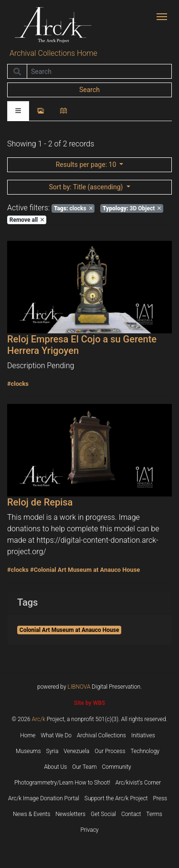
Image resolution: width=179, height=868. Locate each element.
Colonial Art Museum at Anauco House (69, 630)
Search (89, 90)
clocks (73, 208)
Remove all (27, 220)
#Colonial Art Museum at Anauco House (85, 570)
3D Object (132, 208)
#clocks (18, 384)
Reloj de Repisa (40, 502)
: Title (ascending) (86, 187)
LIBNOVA (79, 687)
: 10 (87, 165)
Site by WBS (89, 703)
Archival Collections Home (53, 53)
